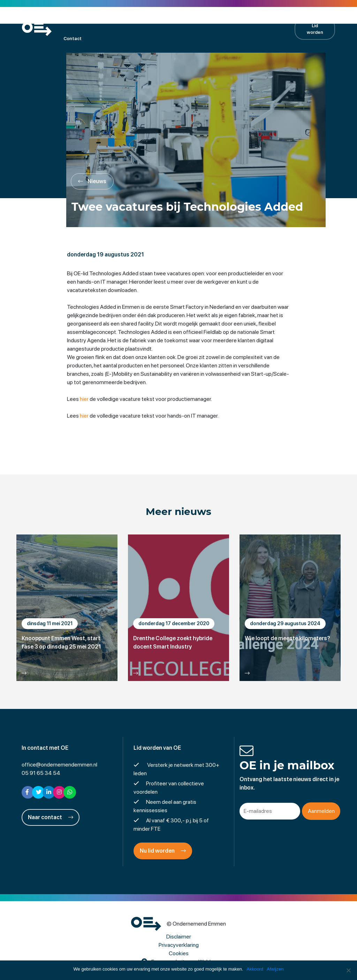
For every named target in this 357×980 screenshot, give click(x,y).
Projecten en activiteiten (167, 19)
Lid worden (315, 29)
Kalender (118, 19)
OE (66, 19)
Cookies (179, 953)
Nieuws (215, 19)
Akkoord (255, 969)
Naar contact (51, 817)
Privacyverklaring (179, 945)
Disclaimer (179, 937)
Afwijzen (275, 969)
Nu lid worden (163, 851)
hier (84, 399)
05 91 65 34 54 (41, 773)
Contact (73, 39)
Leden (89, 19)
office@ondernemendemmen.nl (59, 765)
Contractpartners (255, 19)
